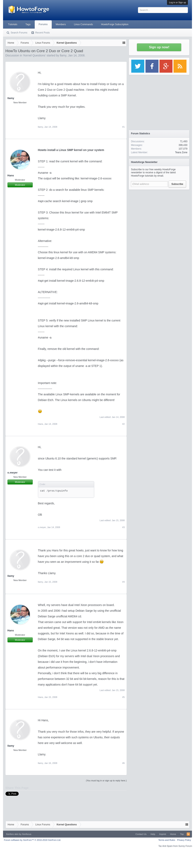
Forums (43, 24)
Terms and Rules (167, 840)
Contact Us (141, 834)
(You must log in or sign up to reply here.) (106, 781)
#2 (123, 424)
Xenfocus (27, 834)
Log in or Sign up (177, 2)
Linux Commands (83, 24)
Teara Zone (181, 152)
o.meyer (13, 473)
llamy (63, 55)
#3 (123, 527)
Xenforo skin (12, 834)
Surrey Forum (185, 846)
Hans (11, 175)
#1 (123, 127)
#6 (123, 763)
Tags (28, 24)
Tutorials (13, 24)
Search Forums (19, 33)
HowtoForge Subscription (115, 24)
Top (182, 834)
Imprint (163, 834)
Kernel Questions (34, 55)
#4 (123, 582)
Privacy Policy (184, 840)
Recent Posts (43, 33)
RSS (188, 834)
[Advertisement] (159, 217)
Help (153, 834)
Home (173, 834)
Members (61, 24)
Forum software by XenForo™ (33, 840)
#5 (123, 697)
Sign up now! (159, 47)
